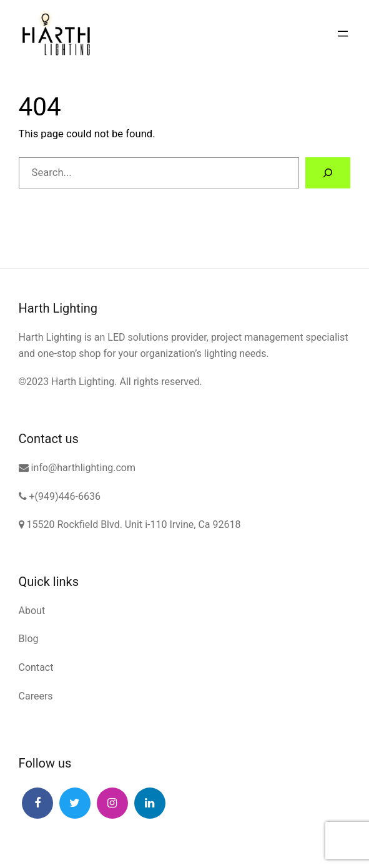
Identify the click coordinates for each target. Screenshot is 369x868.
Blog (29, 639)
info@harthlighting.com (77, 468)
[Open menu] (343, 34)
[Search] (328, 173)
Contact (36, 667)
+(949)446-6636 (60, 496)
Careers (36, 696)
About (32, 611)
